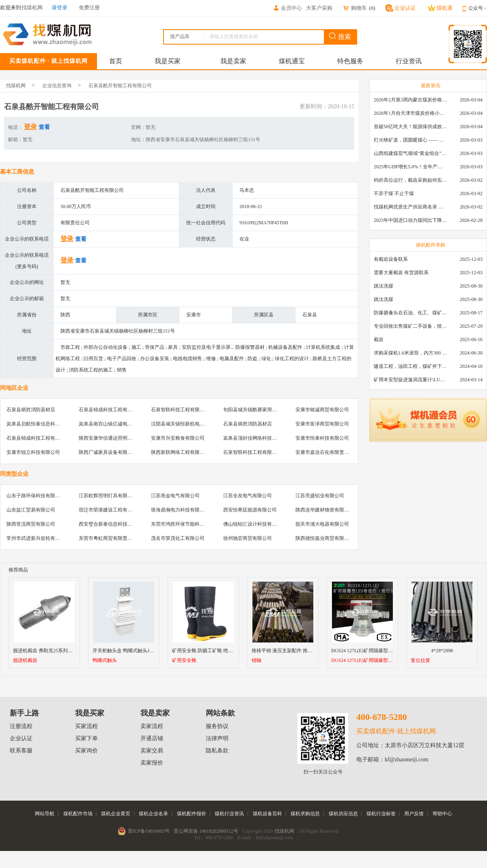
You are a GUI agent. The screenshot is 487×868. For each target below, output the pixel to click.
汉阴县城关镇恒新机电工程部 (183, 424)
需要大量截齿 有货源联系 (401, 273)
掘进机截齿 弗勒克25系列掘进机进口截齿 (57, 651)
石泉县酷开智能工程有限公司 (120, 86)
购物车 (355, 8)
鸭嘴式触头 (105, 661)
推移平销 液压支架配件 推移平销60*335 (294, 651)
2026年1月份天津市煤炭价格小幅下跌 (410, 113)
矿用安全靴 (184, 661)
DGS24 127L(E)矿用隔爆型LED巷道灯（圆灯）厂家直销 (391, 651)
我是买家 (168, 61)
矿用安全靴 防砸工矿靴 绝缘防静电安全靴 (217, 651)
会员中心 (287, 8)
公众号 (478, 8)
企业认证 (21, 738)
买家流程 (86, 726)
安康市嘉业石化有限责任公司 (327, 452)
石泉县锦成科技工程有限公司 (110, 410)
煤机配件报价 (192, 814)
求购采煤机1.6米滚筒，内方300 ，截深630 (410, 353)
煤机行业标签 (381, 814)
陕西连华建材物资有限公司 (325, 510)
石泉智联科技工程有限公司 (180, 410)
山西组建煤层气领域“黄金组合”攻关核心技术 (410, 153)
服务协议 (217, 726)
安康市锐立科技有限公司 (33, 452)
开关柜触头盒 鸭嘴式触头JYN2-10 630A (135, 651)
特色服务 (350, 61)
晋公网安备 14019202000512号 (206, 831)
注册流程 (21, 726)
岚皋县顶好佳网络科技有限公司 (257, 438)
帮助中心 (442, 814)
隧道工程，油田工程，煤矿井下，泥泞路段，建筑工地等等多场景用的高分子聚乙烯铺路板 (410, 366)
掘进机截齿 (25, 661)
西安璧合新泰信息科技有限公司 (113, 524)
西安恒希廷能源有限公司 (250, 510)
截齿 (379, 339)
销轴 (256, 661)
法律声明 (217, 738)
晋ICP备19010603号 (149, 831)
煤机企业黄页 (116, 814)
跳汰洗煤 (384, 286)
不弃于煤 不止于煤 (394, 193)
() (372, 8)
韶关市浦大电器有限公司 (322, 524)
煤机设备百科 (267, 814)
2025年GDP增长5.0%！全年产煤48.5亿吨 (410, 167)
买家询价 (86, 751)
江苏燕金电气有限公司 (175, 496)
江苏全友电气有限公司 (248, 496)
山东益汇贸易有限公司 (31, 510)
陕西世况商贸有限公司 (31, 524)
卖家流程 (152, 726)
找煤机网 (16, 86)
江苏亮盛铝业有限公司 (320, 496)
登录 (30, 127)
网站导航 (45, 814)
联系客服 (21, 751)
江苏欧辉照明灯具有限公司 (108, 496)
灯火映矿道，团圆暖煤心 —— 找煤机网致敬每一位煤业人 (410, 140)
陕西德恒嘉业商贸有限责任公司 (330, 538)
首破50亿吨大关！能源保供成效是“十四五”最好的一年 (410, 127)
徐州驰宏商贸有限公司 (248, 538)
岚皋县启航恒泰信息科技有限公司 (43, 424)
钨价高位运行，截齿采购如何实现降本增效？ (410, 180)
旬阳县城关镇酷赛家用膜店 (252, 410)
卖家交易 (152, 751)
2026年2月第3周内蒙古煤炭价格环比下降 (410, 100)
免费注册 (89, 8)
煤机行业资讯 (229, 814)
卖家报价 (152, 763)
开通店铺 (152, 738)
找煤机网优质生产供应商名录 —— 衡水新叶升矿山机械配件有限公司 (410, 207)
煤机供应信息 (343, 814)
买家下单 (86, 738)
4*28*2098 (442, 651)
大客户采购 (319, 8)
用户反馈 (414, 814)
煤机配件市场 (78, 814)
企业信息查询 (57, 86)
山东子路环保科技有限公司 (36, 496)
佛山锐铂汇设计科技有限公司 (255, 524)
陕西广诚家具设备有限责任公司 (113, 452)
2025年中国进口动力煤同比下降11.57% (410, 220)
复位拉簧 (420, 661)
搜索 (340, 36)
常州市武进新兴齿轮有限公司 (38, 538)
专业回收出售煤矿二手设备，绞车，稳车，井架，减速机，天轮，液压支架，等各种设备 (410, 326)
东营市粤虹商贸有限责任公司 (110, 538)
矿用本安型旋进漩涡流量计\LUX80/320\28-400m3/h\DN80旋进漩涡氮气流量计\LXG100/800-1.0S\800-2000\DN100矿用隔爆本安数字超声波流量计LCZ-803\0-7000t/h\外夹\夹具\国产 (410, 380)
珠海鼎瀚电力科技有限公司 (180, 510)
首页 (116, 61)
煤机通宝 (292, 61)
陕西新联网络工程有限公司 (180, 452)
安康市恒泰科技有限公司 (322, 438)
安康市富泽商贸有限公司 (322, 424)
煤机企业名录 (153, 814)
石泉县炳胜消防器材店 (31, 410)
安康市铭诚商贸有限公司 (322, 410)
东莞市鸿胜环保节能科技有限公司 (187, 524)
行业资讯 (409, 61)
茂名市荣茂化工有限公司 (178, 538)
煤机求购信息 (305, 814)
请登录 (59, 8)
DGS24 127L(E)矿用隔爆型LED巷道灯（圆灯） (362, 661)
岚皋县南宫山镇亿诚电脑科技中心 (115, 424)
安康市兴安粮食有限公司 (178, 438)
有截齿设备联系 (391, 259)
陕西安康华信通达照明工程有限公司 (118, 438)
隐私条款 (217, 751)
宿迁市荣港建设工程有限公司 (110, 510)
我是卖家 (233, 61)
